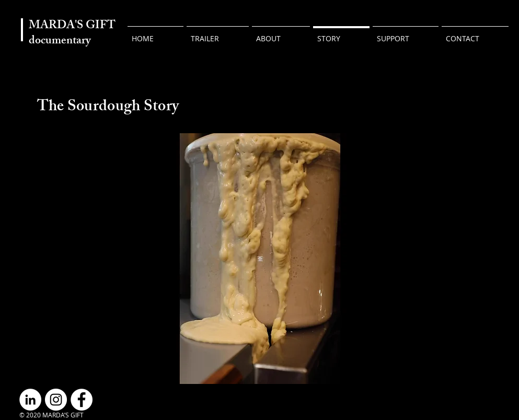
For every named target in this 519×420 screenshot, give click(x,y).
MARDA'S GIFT (72, 26)
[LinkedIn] (30, 400)
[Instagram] (56, 400)
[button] (406, 34)
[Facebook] (82, 400)
